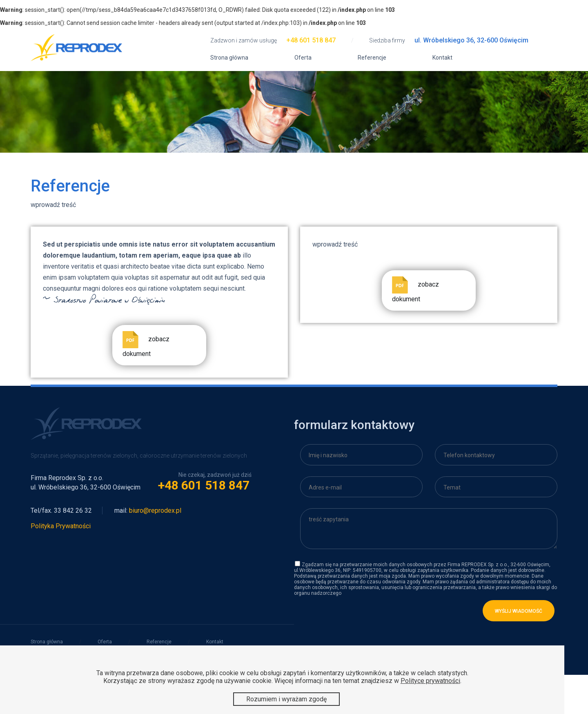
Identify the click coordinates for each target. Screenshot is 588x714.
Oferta (303, 58)
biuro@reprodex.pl (155, 510)
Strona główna (229, 58)
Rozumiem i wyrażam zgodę (286, 699)
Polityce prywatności (430, 681)
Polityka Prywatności (61, 526)
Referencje (372, 58)
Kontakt (442, 58)
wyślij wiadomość (519, 611)
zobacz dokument (146, 344)
